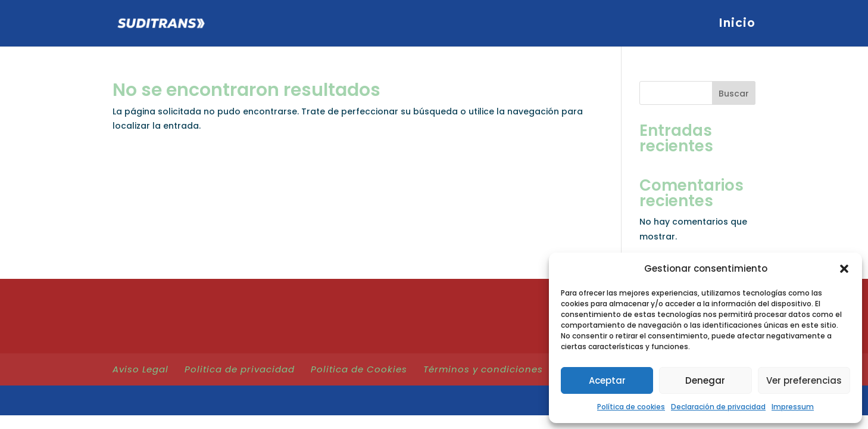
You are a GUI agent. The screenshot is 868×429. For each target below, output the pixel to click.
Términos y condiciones (483, 369)
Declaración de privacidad (718, 407)
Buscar (734, 94)
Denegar (705, 380)
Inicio (737, 24)
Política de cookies (631, 407)
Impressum (793, 407)
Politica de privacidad (240, 369)
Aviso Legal (140, 369)
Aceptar (607, 380)
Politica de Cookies (359, 369)
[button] (844, 269)
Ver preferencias (804, 380)
